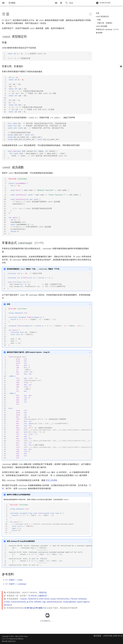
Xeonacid (8, 605)
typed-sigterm (83, 602)
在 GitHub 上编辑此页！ (38, 596)
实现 (8, 304)
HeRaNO (38, 602)
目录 (98, 13)
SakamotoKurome (54, 602)
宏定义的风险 (51, 480)
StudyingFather (70, 602)
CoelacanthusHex (18, 602)
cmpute (23, 599)
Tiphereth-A (33, 599)
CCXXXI (7, 602)
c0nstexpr (82, 599)
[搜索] (78, 3)
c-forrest (73, 599)
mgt (44, 602)
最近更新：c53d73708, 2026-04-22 (108, 636)
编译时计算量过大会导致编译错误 (19, 495)
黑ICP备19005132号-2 (9, 641)
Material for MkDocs (15, 640)
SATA (40, 608)
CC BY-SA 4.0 (30, 608)
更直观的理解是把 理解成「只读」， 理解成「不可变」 (34, 269)
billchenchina (63, 599)
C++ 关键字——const (14, 580)
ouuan (53, 599)
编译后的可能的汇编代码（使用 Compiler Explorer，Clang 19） (29, 352)
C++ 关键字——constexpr (16, 584)
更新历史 (43, 593)
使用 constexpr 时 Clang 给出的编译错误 (21, 541)
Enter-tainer (44, 599)
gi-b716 (30, 602)
